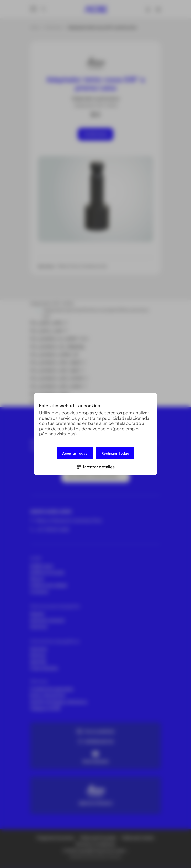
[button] (95, 466)
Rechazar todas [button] (115, 453)
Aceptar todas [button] (75, 453)
